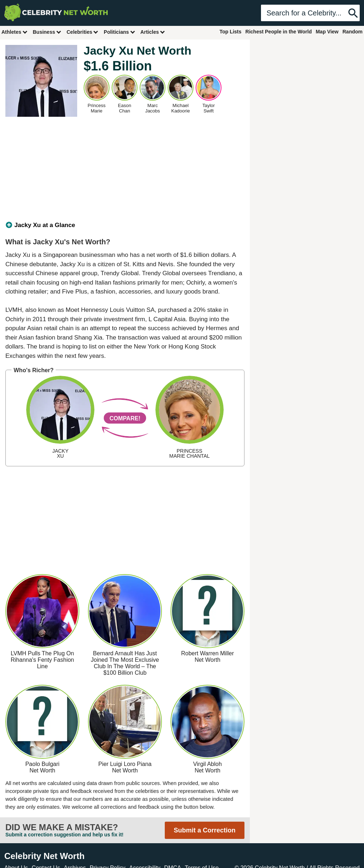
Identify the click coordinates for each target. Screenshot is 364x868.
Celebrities (83, 32)
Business (47, 32)
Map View (327, 32)
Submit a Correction (205, 830)
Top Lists (230, 32)
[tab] (125, 225)
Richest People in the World (279, 32)
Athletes (15, 32)
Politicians (120, 32)
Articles (153, 32)
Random (353, 32)
